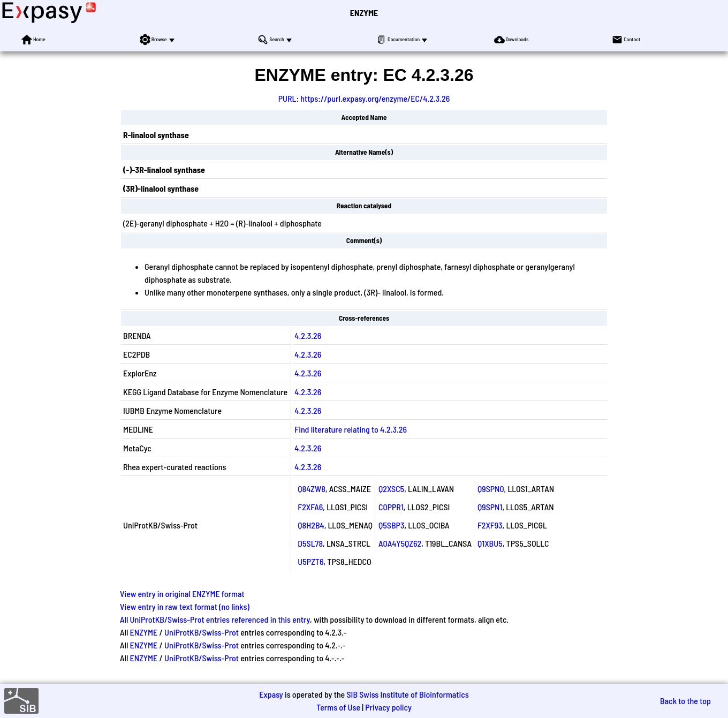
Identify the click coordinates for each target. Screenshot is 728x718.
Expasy (271, 694)
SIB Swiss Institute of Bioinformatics (407, 694)
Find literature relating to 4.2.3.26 (351, 429)
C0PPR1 (391, 507)
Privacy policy (388, 707)
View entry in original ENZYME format (182, 594)
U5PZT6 (310, 561)
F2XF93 (490, 525)
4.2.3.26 (308, 335)
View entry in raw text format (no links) (185, 606)
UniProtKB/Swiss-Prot (202, 632)
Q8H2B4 (311, 525)
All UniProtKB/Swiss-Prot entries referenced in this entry (215, 619)
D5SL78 (310, 543)
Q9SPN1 (490, 507)
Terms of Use (338, 707)
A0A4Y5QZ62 (400, 543)
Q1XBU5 (490, 543)
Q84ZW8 (311, 489)
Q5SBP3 (391, 525)
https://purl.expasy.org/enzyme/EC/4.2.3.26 (375, 98)
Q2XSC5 (391, 489)
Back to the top (685, 701)
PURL (287, 98)
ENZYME (364, 13)
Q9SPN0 (491, 489)
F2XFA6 (310, 507)
